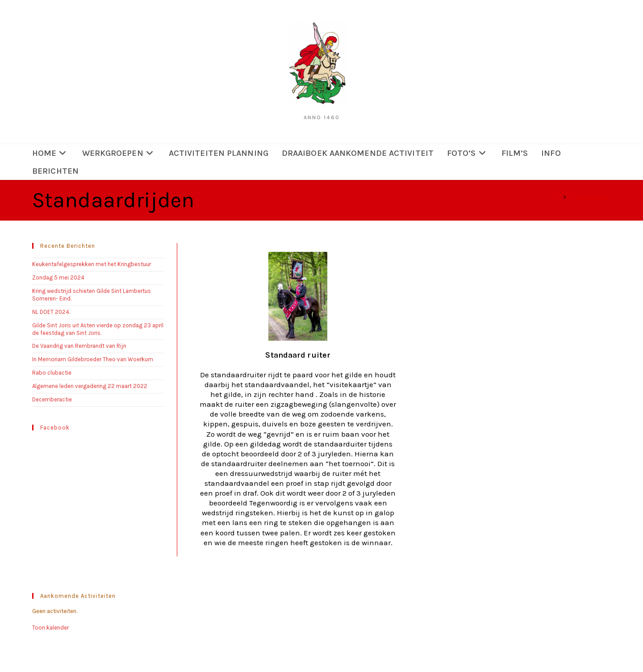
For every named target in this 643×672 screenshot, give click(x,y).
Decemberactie (52, 399)
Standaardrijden (590, 197)
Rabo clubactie (52, 373)
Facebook (55, 428)
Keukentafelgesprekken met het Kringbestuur (92, 264)
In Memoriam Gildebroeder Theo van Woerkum (93, 359)
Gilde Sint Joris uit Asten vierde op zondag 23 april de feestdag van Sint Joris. (98, 329)
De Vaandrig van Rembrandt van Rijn (79, 346)
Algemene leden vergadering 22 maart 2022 (90, 386)
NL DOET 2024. (51, 312)
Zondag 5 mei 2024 (61, 278)
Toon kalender (50, 628)
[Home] (557, 197)
